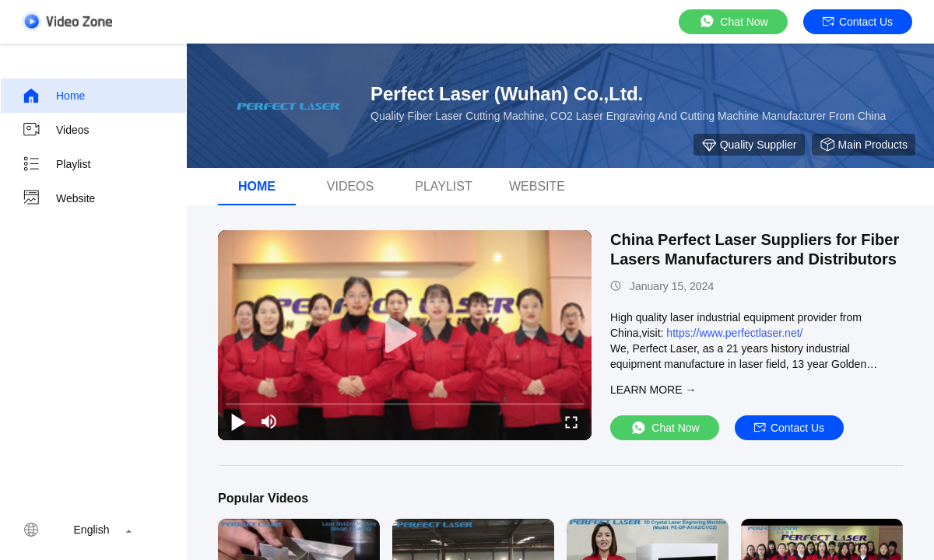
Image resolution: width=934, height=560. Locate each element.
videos (350, 186)
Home (53, 96)
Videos (56, 130)
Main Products (864, 145)
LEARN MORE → (653, 390)
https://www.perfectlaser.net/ (734, 333)
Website (58, 198)
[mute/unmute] (269, 422)
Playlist (56, 164)
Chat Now (733, 21)
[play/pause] (238, 422)
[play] (405, 335)
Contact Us (858, 22)
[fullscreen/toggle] (571, 422)
